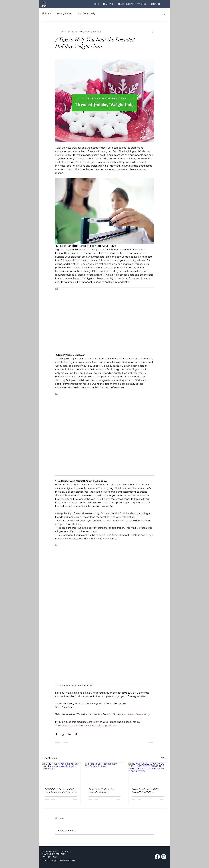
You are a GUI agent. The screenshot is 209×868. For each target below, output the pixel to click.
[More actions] (152, 32)
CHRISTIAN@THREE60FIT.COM (58, 860)
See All (164, 757)
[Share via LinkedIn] (70, 734)
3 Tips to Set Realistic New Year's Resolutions (102, 790)
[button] (164, 13)
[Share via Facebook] (56, 734)
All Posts (46, 13)
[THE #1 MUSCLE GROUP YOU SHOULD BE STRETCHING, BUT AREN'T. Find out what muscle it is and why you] (148, 773)
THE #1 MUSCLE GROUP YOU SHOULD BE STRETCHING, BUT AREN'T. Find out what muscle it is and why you (148, 790)
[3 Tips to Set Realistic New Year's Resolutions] (105, 773)
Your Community (86, 13)
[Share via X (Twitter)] (63, 734)
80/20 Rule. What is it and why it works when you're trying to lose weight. (60, 790)
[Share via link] (76, 734)
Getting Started (64, 13)
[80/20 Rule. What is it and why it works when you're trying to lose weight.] (61, 773)
